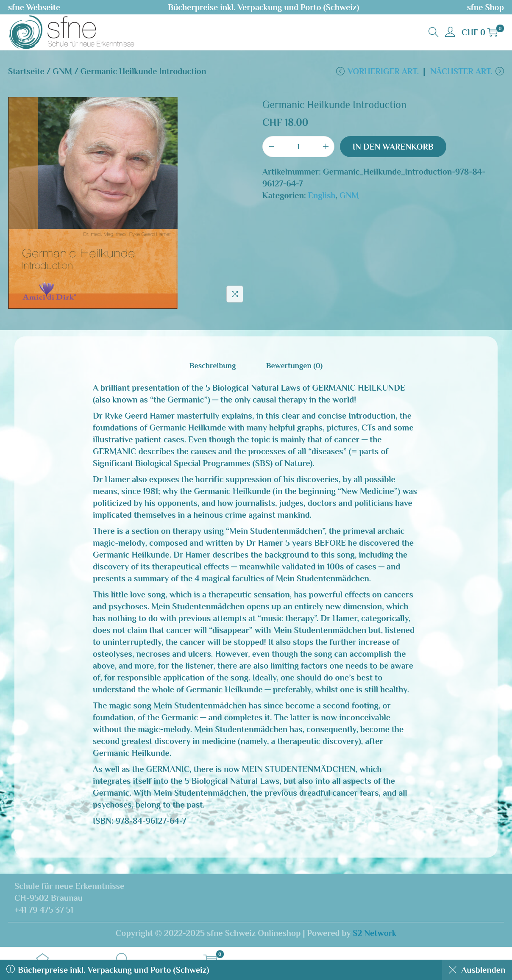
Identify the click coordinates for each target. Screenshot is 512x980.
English (322, 197)
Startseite (26, 71)
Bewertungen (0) (293, 367)
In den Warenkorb (393, 148)
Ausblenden (475, 970)
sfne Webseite (34, 7)
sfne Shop (486, 7)
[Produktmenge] (298, 148)
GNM (62, 71)
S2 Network (374, 934)
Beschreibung (214, 367)
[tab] (214, 367)
